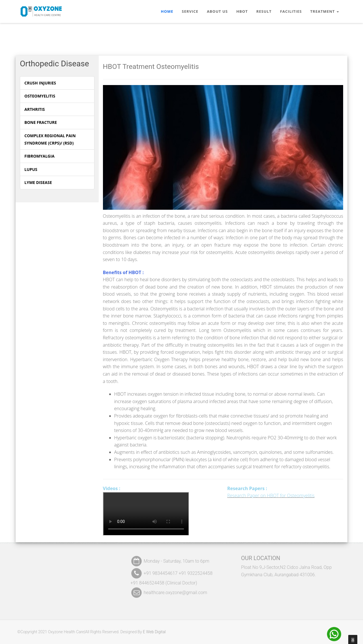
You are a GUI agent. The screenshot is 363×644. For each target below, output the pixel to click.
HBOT (242, 11)
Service (190, 11)
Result (264, 11)
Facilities (291, 11)
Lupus (31, 169)
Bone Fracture (41, 122)
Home (167, 11)
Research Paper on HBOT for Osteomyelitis (271, 495)
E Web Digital (152, 632)
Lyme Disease (38, 182)
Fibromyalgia (39, 156)
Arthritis (35, 109)
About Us (217, 11)
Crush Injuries (40, 83)
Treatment (325, 11)
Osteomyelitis (40, 96)
